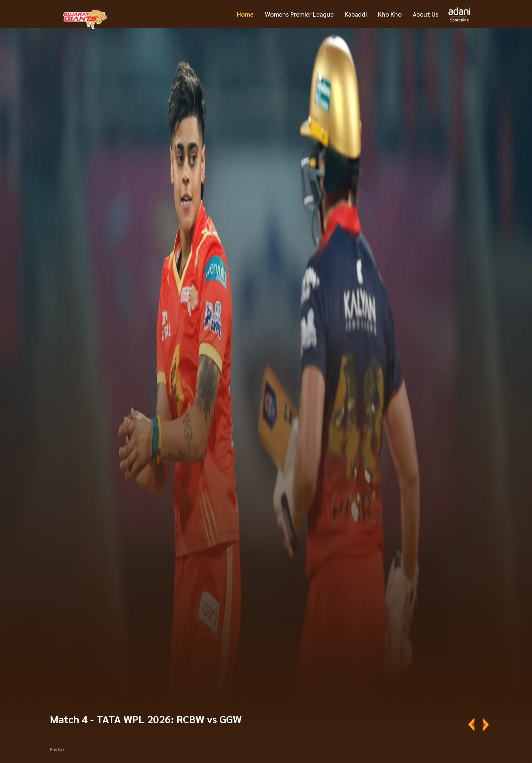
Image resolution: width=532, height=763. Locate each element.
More (427, 742)
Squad (468, 742)
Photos (57, 709)
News (447, 742)
